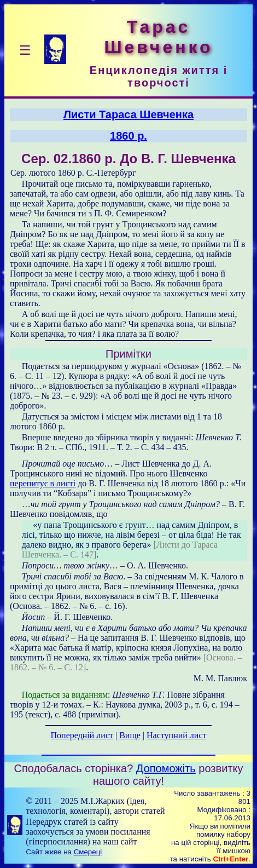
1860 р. (128, 136)
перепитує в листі (43, 483)
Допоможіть (166, 768)
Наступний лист (176, 735)
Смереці (88, 852)
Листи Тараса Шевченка (128, 114)
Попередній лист (82, 735)
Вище (130, 735)
